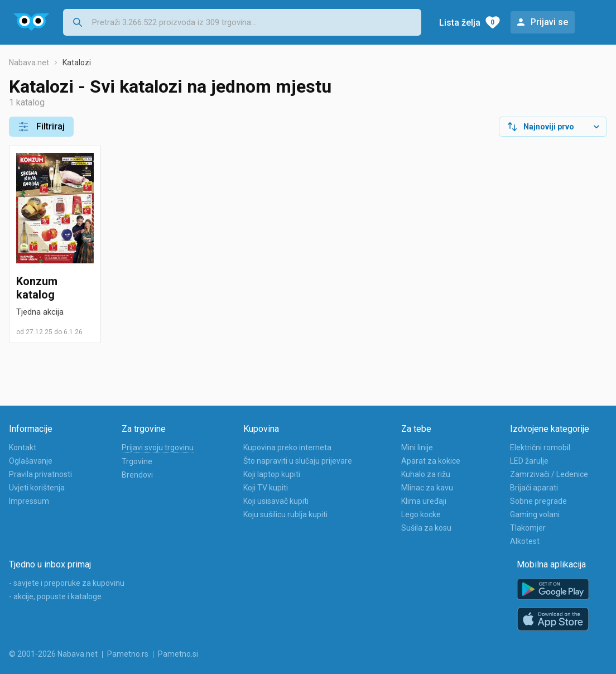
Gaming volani (535, 514)
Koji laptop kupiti (272, 474)
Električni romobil (540, 447)
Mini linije (417, 447)
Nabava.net (29, 62)
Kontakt (23, 447)
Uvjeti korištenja (37, 488)
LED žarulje (529, 461)
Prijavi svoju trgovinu (158, 447)
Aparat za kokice (431, 461)
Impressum (29, 501)
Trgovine (137, 461)
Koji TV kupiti (266, 488)
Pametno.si (178, 654)
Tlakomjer (528, 528)
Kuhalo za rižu (426, 474)
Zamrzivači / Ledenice (549, 474)
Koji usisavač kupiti (276, 501)
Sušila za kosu (426, 528)
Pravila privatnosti (40, 474)
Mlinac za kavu (427, 488)
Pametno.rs (128, 654)
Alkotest (525, 541)
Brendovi (137, 475)
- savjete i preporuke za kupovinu (67, 583)
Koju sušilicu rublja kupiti (285, 514)
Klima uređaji (424, 501)
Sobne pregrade (538, 501)
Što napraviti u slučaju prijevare (298, 461)
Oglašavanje (31, 461)
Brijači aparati (534, 488)
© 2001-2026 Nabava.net (53, 654)
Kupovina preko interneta (287, 447)
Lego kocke (421, 514)
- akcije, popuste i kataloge (55, 596)
